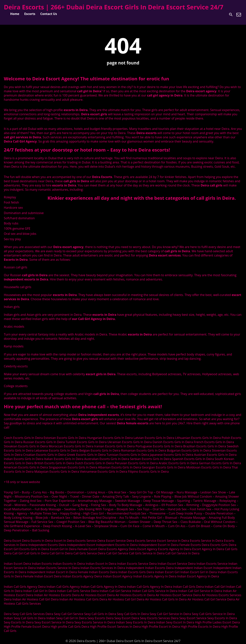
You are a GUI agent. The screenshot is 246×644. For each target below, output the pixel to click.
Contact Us (49, 14)
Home (15, 14)
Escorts (30, 14)
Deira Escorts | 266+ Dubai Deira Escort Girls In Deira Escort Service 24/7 (114, 7)
